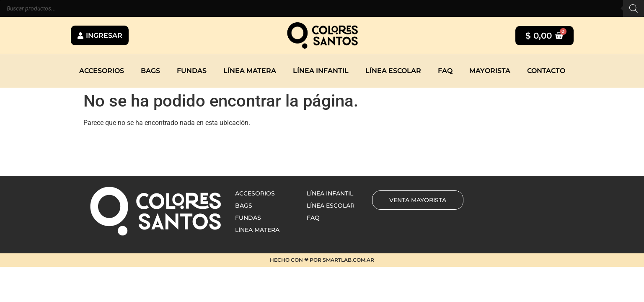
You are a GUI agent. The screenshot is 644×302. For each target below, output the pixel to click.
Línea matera (250, 71)
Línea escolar (393, 71)
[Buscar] (634, 8)
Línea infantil (321, 71)
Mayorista (490, 71)
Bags (150, 71)
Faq (445, 71)
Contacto (546, 71)
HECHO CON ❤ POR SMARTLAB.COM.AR (322, 260)
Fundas (192, 71)
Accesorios (102, 71)
